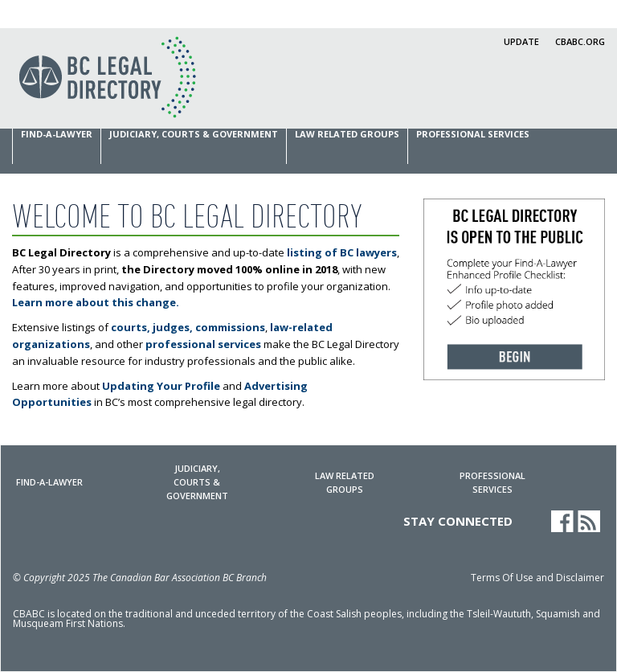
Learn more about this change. (96, 302)
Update (521, 41)
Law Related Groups (347, 134)
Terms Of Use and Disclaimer (537, 579)
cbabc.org (580, 41)
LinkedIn (536, 521)
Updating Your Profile (161, 386)
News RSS (591, 522)
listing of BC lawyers (342, 252)
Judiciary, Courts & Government (194, 134)
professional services (203, 344)
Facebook (562, 521)
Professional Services (473, 134)
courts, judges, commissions (188, 327)
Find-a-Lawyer (57, 134)
